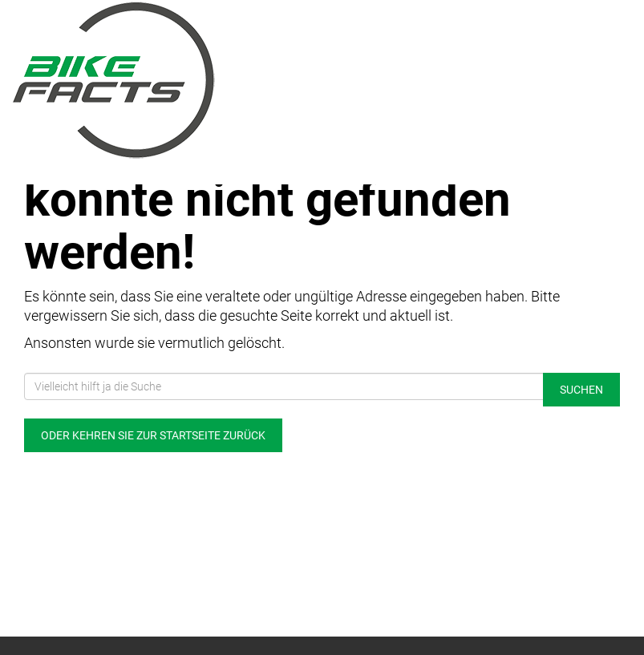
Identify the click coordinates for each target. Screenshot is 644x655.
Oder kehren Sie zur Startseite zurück (153, 435)
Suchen (581, 390)
